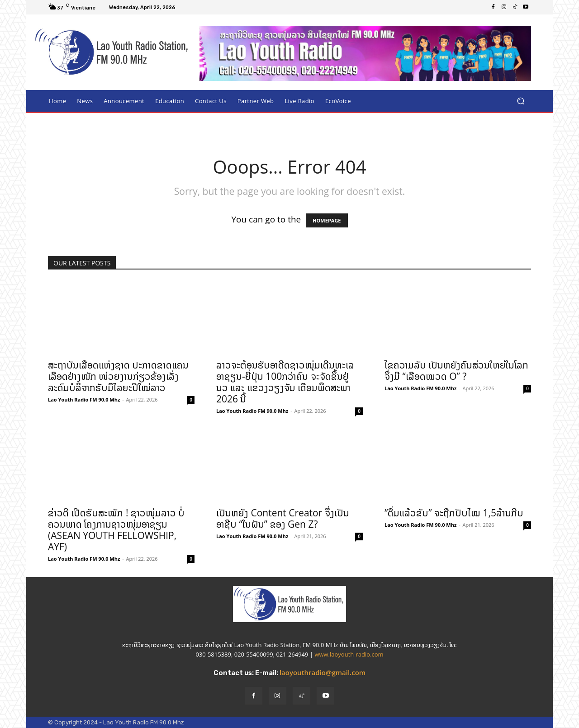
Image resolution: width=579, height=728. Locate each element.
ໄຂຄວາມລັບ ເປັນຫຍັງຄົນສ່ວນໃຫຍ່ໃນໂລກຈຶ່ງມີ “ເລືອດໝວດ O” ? (456, 371)
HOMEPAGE (327, 220)
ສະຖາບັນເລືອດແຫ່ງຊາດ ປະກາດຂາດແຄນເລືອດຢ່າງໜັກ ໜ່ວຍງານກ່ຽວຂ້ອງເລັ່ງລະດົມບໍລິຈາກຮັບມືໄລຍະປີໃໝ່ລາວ (118, 376)
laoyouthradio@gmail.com (323, 672)
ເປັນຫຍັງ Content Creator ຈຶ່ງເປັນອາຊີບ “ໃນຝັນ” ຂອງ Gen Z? (283, 518)
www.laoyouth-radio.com (349, 654)
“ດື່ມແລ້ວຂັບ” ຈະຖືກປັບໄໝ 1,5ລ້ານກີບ (454, 513)
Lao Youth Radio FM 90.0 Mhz (84, 399)
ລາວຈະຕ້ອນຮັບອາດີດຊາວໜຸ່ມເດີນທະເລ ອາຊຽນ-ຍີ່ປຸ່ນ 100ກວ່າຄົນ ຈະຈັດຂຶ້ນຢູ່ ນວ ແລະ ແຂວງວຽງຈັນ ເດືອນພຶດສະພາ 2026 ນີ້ (285, 382)
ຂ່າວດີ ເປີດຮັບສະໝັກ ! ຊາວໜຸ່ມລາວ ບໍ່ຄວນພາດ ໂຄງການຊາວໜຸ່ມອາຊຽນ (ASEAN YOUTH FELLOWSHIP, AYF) (116, 530)
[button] (520, 101)
